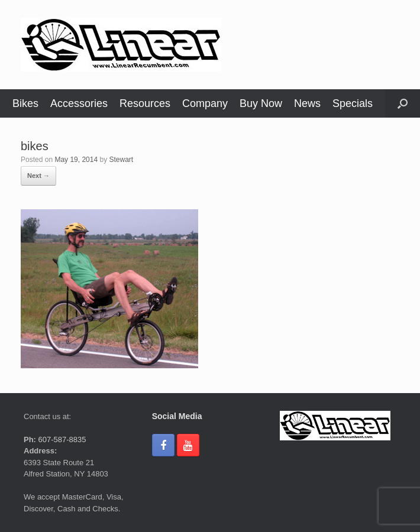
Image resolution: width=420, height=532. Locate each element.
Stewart (121, 160)
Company (205, 103)
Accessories (79, 103)
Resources (145, 103)
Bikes (25, 103)
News (307, 103)
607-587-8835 (61, 439)
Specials (353, 103)
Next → (38, 176)
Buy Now (261, 103)
